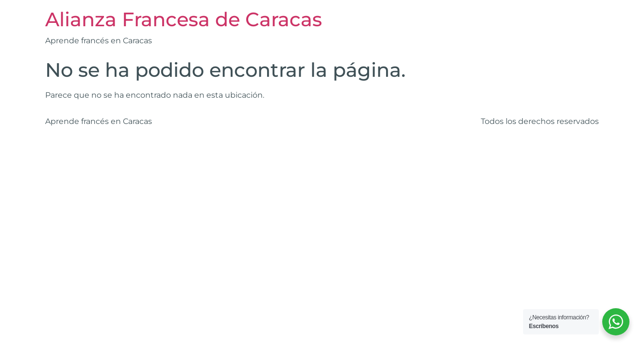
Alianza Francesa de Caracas (184, 19)
